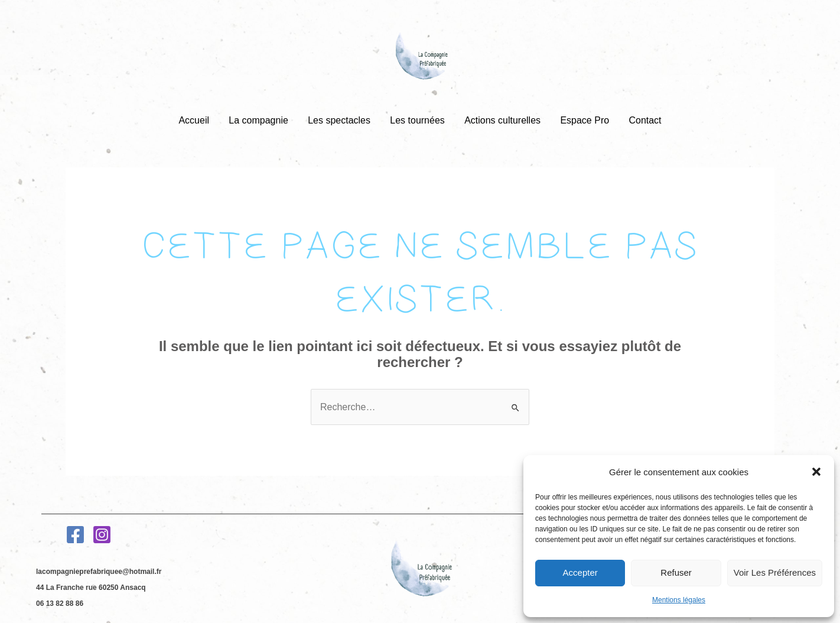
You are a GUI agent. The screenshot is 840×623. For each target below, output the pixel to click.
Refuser (676, 572)
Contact (642, 120)
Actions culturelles (502, 120)
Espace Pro (583, 120)
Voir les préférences (775, 572)
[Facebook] (75, 535)
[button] (816, 472)
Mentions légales (679, 600)
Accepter (580, 572)
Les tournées (417, 120)
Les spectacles (340, 120)
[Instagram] (102, 535)
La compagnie (260, 120)
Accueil (196, 120)
